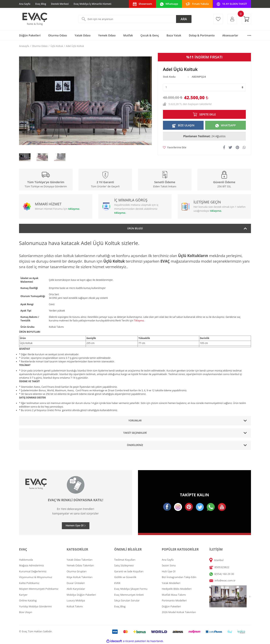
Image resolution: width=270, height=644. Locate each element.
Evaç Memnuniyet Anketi (129, 595)
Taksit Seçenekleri (135, 433)
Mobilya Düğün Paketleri (81, 595)
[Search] (135, 19)
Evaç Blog (41, 4)
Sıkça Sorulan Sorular (127, 600)
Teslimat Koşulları (125, 560)
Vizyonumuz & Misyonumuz (36, 577)
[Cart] (246, 19)
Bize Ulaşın (26, 612)
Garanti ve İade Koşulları (129, 571)
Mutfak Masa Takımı (174, 595)
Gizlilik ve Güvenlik (125, 577)
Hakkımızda (26, 560)
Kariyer (23, 595)
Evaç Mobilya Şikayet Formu (131, 589)
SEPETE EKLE (207, 114)
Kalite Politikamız (29, 583)
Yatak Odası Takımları (79, 560)
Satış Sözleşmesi (124, 565)
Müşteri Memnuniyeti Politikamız (39, 589)
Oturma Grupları (77, 571)
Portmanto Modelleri (174, 600)
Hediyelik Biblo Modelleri (177, 589)
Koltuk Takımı (75, 606)
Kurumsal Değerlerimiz (33, 571)
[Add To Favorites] (175, 148)
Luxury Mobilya (76, 600)
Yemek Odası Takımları (80, 565)
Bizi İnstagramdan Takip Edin (179, 577)
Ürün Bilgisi (135, 228)
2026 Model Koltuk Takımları (179, 612)
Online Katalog (28, 600)
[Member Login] (232, 19)
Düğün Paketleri (171, 606)
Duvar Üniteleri (76, 583)
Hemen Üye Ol (75, 525)
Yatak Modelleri (171, 583)
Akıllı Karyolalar (76, 589)
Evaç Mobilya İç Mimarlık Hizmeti (93, 4)
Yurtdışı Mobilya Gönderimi (35, 606)
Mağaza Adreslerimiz (31, 565)
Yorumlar (135, 421)
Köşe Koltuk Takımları (79, 577)
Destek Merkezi (60, 4)
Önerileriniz (135, 445)
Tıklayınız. (139, 321)
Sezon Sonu (169, 565)
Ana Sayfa (25, 4)
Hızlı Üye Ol (169, 571)
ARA (184, 19)
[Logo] (34, 19)
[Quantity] (204, 87)
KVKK (117, 583)
